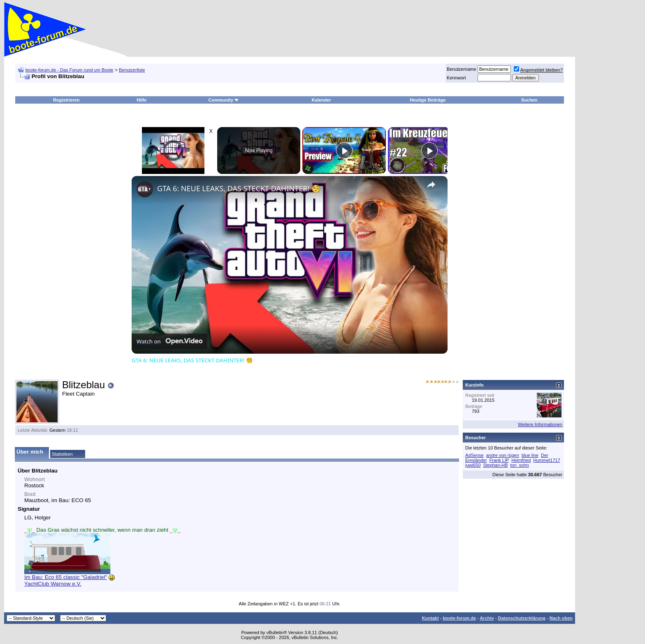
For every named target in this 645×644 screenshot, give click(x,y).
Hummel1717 (546, 460)
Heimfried (521, 460)
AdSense (474, 455)
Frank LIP (499, 460)
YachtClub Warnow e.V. (53, 584)
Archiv (487, 618)
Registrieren (66, 100)
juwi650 (473, 465)
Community (224, 100)
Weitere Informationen (540, 424)
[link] (145, 189)
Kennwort (456, 78)
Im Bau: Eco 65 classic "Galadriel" (66, 577)
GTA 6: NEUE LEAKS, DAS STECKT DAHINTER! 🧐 (239, 188)
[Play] (344, 151)
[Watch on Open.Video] (169, 341)
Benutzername (462, 69)
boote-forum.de (459, 618)
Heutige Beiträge (428, 100)
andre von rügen (503, 455)
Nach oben (561, 618)
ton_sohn (519, 465)
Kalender (321, 100)
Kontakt (430, 618)
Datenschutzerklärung (522, 618)
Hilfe (142, 100)
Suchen (529, 100)
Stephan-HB (495, 465)
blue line (530, 455)
